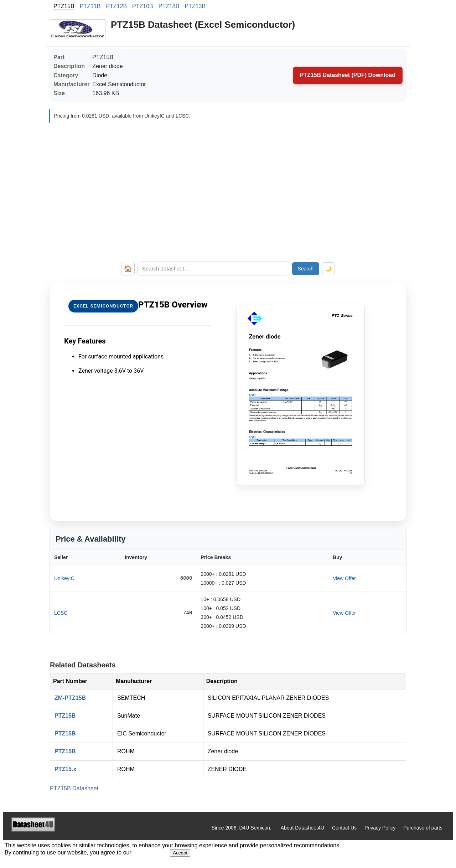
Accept (180, 853)
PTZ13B (195, 6)
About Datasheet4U (302, 828)
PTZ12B (116, 6)
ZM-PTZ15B (70, 698)
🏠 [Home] (128, 269)
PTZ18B (169, 6)
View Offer (344, 578)
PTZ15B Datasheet (74, 788)
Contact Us (344, 828)
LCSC (61, 613)
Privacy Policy (380, 828)
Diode (100, 75)
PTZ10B (143, 6)
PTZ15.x (65, 769)
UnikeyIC (64, 578)
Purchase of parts (423, 828)
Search (306, 269)
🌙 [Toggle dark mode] (328, 268)
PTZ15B (65, 716)
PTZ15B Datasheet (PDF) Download (348, 75)
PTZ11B (90, 6)
